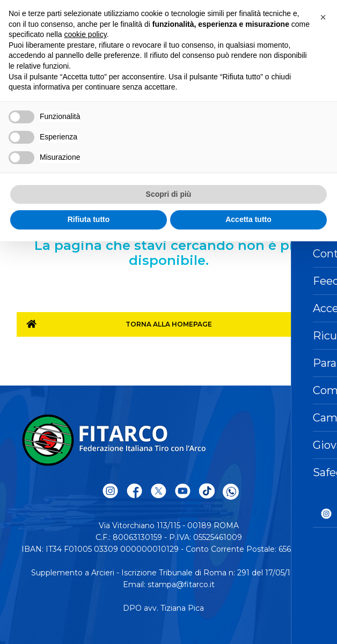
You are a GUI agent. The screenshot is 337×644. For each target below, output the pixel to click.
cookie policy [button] (86, 34)
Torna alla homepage (169, 324)
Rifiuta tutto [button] (89, 219)
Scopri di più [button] (169, 194)
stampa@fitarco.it (181, 584)
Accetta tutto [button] (248, 219)
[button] (323, 17)
